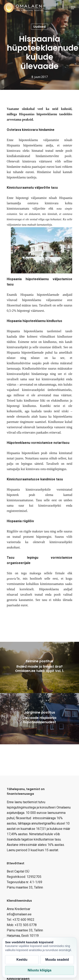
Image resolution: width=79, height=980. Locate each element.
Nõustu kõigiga (39, 970)
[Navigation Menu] (73, 8)
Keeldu (22, 960)
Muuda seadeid (57, 960)
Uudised (39, 27)
